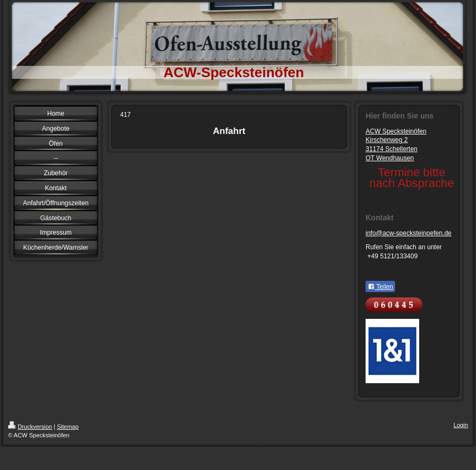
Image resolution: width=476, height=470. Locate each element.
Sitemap (68, 427)
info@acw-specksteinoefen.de (408, 233)
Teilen (380, 287)
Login (461, 425)
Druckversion (30, 427)
